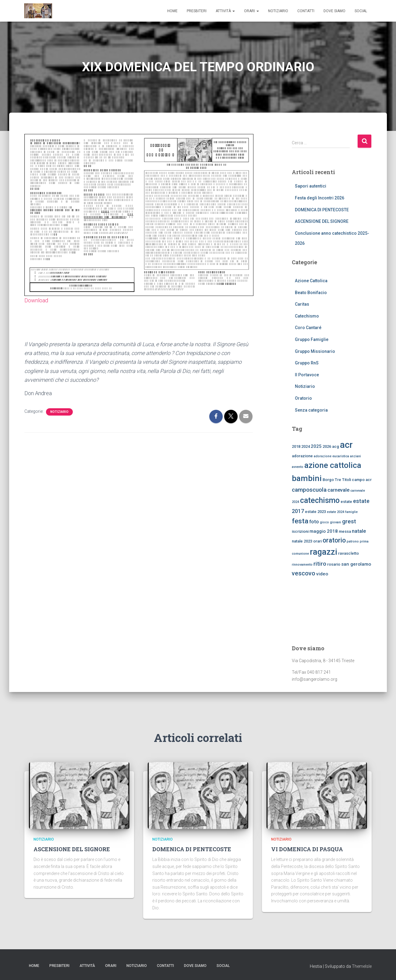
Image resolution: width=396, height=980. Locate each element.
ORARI (251, 11)
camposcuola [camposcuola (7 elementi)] (309, 490)
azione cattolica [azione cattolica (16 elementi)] (333, 465)
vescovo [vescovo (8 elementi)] (304, 573)
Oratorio (303, 398)
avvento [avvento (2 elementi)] (298, 467)
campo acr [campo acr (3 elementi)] (362, 480)
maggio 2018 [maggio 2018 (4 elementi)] (324, 531)
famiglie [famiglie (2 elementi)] (351, 512)
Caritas (302, 304)
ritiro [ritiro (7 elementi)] (320, 564)
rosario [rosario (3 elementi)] (334, 564)
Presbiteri (197, 11)
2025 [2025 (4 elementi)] (316, 446)
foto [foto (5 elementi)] (314, 522)
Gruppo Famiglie (312, 339)
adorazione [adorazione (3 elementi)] (302, 456)
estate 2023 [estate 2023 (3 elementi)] (315, 512)
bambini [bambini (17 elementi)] (307, 478)
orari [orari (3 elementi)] (317, 541)
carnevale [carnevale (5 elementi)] (338, 490)
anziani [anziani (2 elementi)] (355, 456)
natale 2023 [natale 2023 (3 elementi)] (302, 541)
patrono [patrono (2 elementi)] (353, 541)
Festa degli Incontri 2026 (320, 198)
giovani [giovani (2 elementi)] (336, 522)
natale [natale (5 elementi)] (359, 531)
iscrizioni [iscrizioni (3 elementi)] (300, 531)
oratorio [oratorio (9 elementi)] (334, 540)
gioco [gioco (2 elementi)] (324, 522)
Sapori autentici (311, 186)
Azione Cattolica (311, 281)
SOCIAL (361, 11)
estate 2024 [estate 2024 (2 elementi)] (336, 512)
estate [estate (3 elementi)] (346, 502)
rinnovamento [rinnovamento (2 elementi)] (302, 565)
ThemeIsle (362, 966)
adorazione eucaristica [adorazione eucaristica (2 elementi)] (331, 456)
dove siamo (334, 11)
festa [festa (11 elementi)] (300, 521)
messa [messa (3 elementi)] (345, 531)
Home (172, 11)
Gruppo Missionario (315, 351)
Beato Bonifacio (311, 293)
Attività (225, 11)
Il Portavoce (307, 375)
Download (36, 300)
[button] (233, 11)
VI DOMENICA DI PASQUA (307, 849)
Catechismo (307, 316)
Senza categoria (311, 410)
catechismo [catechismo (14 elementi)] (320, 500)
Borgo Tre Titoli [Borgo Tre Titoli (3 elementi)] (337, 480)
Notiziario (278, 11)
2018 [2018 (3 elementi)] (296, 446)
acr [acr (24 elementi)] (346, 445)
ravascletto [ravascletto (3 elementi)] (348, 553)
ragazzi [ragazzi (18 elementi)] (324, 552)
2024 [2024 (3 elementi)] (306, 446)
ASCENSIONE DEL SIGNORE (322, 221)
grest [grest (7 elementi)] (349, 521)
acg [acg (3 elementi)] (336, 446)
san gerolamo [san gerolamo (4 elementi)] (356, 564)
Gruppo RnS (307, 363)
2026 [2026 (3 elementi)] (327, 446)
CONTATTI (306, 11)
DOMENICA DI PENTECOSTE (322, 210)
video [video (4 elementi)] (322, 574)
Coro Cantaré (308, 328)
